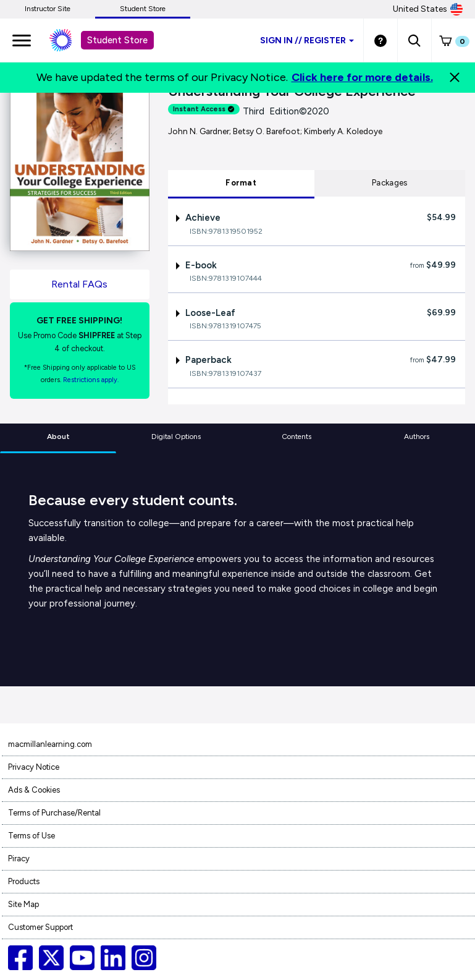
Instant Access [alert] (204, 109)
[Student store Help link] (380, 40)
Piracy (19, 859)
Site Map (23, 904)
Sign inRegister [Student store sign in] (307, 40)
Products (24, 881)
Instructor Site (48, 9)
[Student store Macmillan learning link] (70, 40)
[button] (414, 40)
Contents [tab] (296, 437)
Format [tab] (241, 183)
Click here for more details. (362, 77)
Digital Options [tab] (176, 437)
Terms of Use (32, 836)
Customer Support (40, 927)
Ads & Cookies (34, 790)
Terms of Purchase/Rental (54, 813)
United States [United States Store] (428, 9)
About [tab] (58, 437)
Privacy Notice (34, 767)
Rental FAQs (79, 284)
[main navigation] (22, 40)
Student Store (143, 9)
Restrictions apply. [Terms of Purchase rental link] (91, 380)
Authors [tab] (417, 437)
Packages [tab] (389, 183)
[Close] (455, 77)
